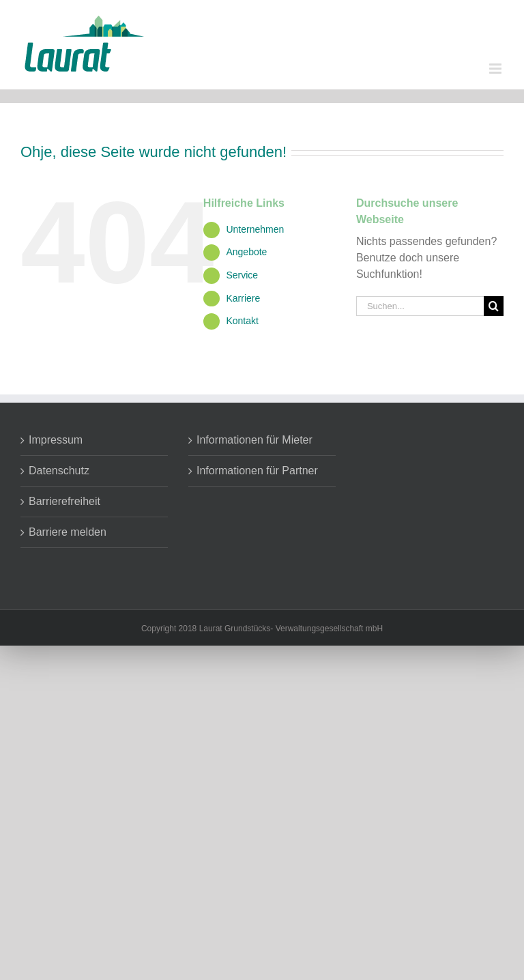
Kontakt (242, 321)
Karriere (243, 298)
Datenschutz (59, 471)
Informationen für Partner (257, 471)
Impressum (56, 440)
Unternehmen (255, 229)
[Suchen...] (420, 306)
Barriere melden (68, 532)
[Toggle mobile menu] (496, 69)
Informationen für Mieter (254, 440)
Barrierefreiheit (64, 501)
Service (242, 275)
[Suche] (494, 306)
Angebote (246, 252)
